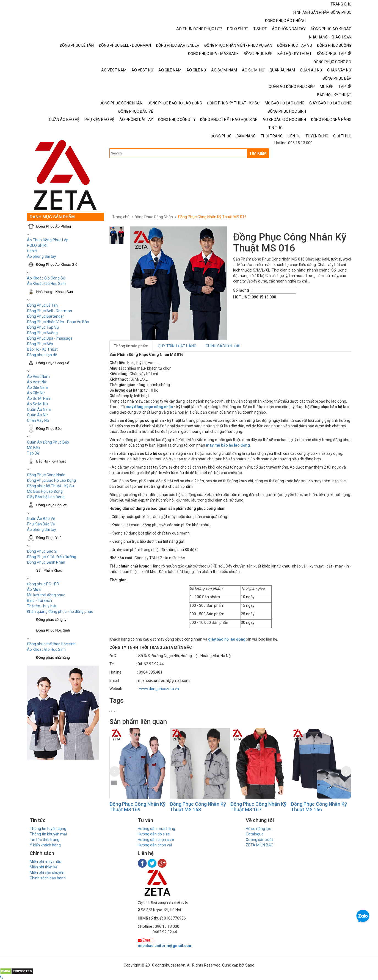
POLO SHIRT (38, 245)
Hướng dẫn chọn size (156, 840)
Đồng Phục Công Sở (53, 363)
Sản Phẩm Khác (49, 570)
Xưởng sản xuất (259, 840)
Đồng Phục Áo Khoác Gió (57, 265)
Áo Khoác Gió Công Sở (46, 278)
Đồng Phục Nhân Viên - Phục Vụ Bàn (58, 322)
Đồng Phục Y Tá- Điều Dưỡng (52, 557)
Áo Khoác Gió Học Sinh (46, 284)
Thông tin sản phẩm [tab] (131, 346)
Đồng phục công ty (51, 620)
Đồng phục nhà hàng (53, 658)
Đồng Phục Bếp (40, 344)
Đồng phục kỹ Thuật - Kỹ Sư (51, 486)
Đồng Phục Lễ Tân (42, 305)
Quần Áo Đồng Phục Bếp (48, 442)
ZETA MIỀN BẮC (260, 845)
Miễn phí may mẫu (45, 862)
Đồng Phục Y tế (49, 538)
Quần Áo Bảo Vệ (41, 519)
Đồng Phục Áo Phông (54, 226)
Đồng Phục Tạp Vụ (43, 327)
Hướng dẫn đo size (154, 834)
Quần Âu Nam (39, 409)
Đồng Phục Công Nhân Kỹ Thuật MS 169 (137, 807)
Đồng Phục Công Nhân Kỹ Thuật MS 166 (319, 807)
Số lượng (241, 290)
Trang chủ (121, 217)
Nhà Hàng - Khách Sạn (55, 292)
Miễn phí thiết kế (43, 867)
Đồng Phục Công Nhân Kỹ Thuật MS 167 (258, 807)
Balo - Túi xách (39, 600)
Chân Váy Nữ (38, 420)
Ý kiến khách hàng (45, 845)
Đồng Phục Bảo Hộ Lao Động (51, 480)
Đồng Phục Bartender (45, 316)
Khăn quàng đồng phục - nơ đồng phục (60, 611)
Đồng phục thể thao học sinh (51, 644)
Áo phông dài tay (42, 530)
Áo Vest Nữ (37, 382)
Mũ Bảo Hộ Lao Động (45, 491)
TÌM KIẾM (258, 153)
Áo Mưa (34, 589)
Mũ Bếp (33, 448)
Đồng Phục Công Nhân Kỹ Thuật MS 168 (198, 807)
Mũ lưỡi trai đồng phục (46, 595)
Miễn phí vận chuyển (47, 873)
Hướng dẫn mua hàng (156, 829)
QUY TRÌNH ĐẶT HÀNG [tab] (177, 346)
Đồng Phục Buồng (42, 333)
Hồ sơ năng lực (258, 829)
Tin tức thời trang (45, 840)
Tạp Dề (33, 453)
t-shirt (32, 251)
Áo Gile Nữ (36, 393)
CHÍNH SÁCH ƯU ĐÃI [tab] (223, 346)
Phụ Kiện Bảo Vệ (41, 524)
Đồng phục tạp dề (42, 355)
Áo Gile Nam (38, 387)
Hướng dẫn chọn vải (155, 845)
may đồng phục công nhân (149, 407)
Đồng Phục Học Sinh (53, 630)
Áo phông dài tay (42, 256)
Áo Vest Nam (38, 377)
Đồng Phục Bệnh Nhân (46, 562)
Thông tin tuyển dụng (48, 829)
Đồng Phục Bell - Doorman (49, 311)
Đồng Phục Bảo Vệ (52, 505)
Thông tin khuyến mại (48, 834)
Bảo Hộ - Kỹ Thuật (42, 349)
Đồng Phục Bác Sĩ (42, 551)
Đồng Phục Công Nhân (46, 475)
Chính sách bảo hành (48, 878)
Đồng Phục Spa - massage (50, 338)
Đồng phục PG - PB (43, 584)
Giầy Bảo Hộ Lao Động (46, 497)
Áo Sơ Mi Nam (39, 398)
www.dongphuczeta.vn (159, 689)
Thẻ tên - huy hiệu (42, 606)
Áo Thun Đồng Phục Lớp (48, 240)
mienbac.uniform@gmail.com (165, 946)
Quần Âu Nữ (37, 415)
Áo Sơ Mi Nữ (38, 404)
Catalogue (255, 834)
